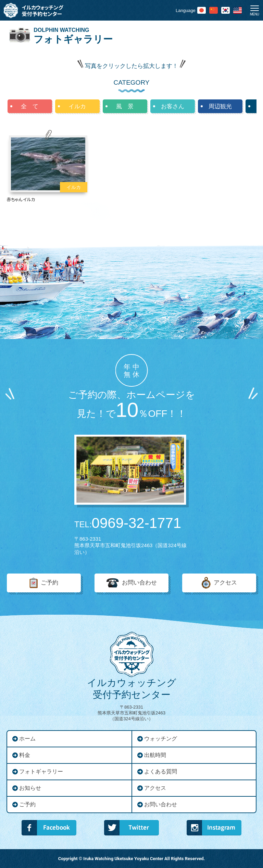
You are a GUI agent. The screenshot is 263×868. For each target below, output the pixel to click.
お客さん (173, 106)
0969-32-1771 (128, 523)
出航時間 (155, 755)
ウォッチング (161, 739)
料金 (25, 755)
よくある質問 (161, 771)
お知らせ (30, 788)
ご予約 (49, 583)
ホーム (27, 739)
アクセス (225, 583)
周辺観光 (220, 106)
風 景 (125, 106)
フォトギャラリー (41, 771)
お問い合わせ (139, 583)
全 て (30, 106)
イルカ (77, 106)
